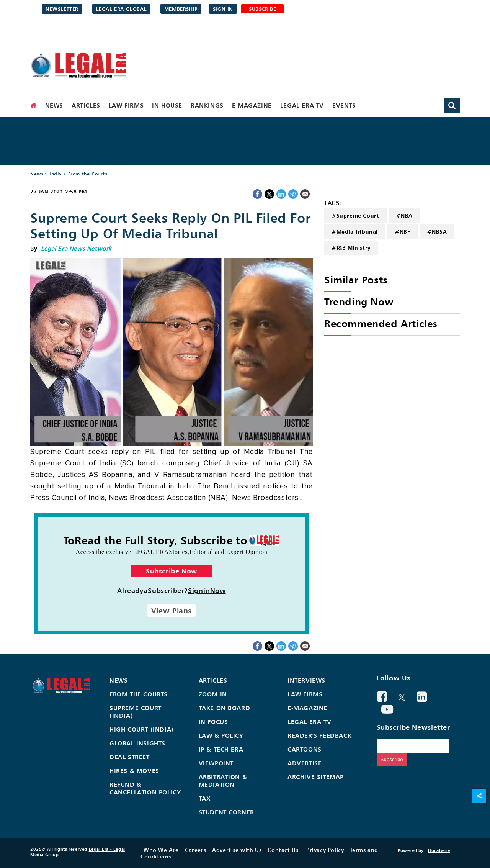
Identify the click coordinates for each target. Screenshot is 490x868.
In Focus (213, 722)
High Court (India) (142, 729)
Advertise (305, 763)
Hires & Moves (134, 771)
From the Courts (88, 174)
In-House (167, 105)
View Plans (171, 611)
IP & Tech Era (221, 749)
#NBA (404, 215)
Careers (195, 850)
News (54, 105)
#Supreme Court (355, 215)
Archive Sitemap (316, 777)
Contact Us (283, 850)
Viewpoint (216, 763)
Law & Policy (221, 735)
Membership (181, 9)
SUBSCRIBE (262, 9)
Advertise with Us (237, 850)
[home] (34, 105)
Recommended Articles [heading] (381, 323)
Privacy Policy (325, 850)
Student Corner (226, 812)
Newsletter (62, 9)
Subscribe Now (171, 571)
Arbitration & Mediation (223, 781)
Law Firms (126, 105)
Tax (205, 798)
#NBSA (437, 232)
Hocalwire (439, 850)
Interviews (306, 680)
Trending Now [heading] (359, 302)
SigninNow (207, 590)
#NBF (403, 232)
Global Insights (137, 743)
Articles (86, 105)
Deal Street (130, 757)
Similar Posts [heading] (356, 280)
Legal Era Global (122, 9)
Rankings (207, 105)
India (56, 174)
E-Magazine (252, 105)
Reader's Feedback (319, 735)
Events (344, 105)
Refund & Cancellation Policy (145, 788)
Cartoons (305, 749)
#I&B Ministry (351, 248)
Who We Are (161, 850)
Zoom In (213, 694)
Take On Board (225, 708)
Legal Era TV (302, 105)
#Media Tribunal (355, 232)
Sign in (223, 9)
